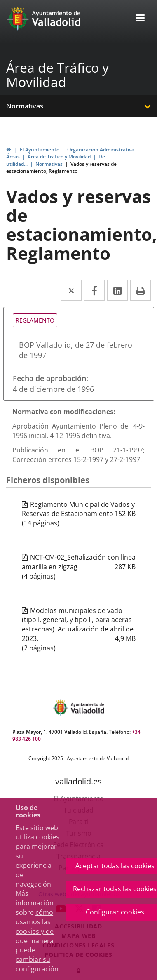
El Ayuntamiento (40, 150)
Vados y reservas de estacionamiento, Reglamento (61, 167)
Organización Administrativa (101, 150)
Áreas (13, 157)
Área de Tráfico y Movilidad (57, 75)
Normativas (25, 106)
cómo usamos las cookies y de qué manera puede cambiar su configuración (37, 941)
